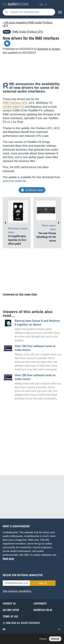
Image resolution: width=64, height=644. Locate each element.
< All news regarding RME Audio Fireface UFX (28, 24)
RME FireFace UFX (15, 103)
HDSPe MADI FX (13, 107)
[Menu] (60, 12)
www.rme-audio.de (14, 181)
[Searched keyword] (29, 12)
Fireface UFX (28, 32)
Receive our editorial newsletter (23, 575)
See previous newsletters (17, 591)
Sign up (43, 583)
